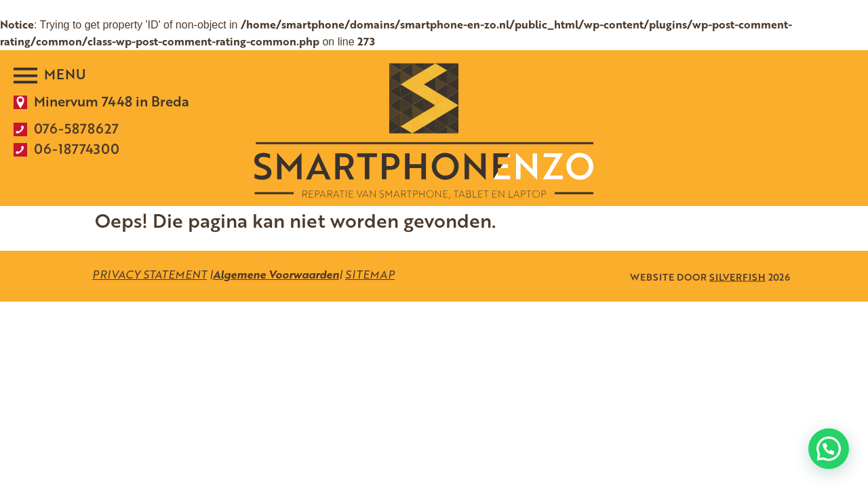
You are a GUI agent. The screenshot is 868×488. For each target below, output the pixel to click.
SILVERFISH (737, 276)
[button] (829, 449)
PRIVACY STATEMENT (150, 274)
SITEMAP (370, 274)
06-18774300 (77, 148)
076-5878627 (76, 128)
